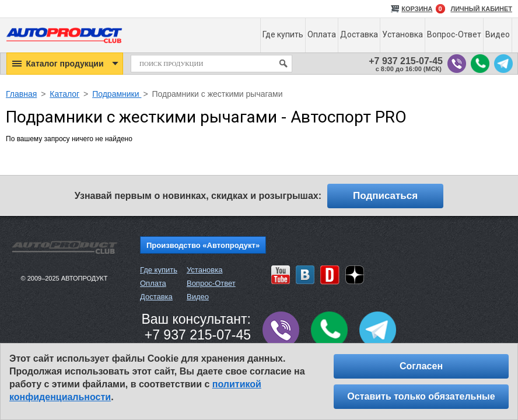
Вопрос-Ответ (211, 283)
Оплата (153, 283)
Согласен (421, 366)
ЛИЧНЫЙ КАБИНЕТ (482, 9)
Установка (204, 270)
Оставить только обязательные (421, 396)
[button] (65, 64)
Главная (21, 94)
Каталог (64, 94)
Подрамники (117, 94)
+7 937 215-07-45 (406, 61)
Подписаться (385, 196)
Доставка (156, 297)
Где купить (159, 270)
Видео (198, 297)
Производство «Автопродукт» (203, 245)
